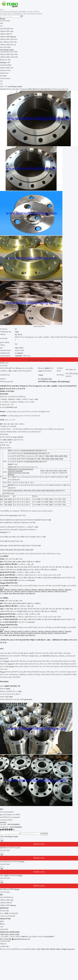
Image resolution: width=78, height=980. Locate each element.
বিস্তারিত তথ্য (4, 363)
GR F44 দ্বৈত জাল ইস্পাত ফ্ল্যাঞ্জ (10, 848)
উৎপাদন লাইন (4, 911)
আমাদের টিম (4, 929)
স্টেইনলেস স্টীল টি (6, 903)
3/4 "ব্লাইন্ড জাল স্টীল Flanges (10, 889)
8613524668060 (16, 827)
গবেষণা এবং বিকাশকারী (8, 916)
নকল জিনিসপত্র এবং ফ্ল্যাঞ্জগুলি (10, 817)
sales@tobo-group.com (22, 939)
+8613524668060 (13, 824)
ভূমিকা (2, 921)
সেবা (2, 927)
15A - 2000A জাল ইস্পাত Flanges (11, 876)
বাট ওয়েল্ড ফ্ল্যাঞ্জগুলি (7, 812)
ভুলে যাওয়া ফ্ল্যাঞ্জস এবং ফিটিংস (10, 815)
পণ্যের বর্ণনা (4, 366)
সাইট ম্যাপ (3, 944)
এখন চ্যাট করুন (5, 21)
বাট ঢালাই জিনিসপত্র (7, 897)
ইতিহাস (2, 924)
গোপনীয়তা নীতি (5, 941)
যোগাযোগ (44, 834)
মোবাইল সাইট (4, 947)
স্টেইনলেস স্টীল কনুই (7, 900)
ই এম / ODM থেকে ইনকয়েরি (9, 913)
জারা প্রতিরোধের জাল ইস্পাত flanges (12, 862)
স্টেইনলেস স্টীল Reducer (8, 905)
